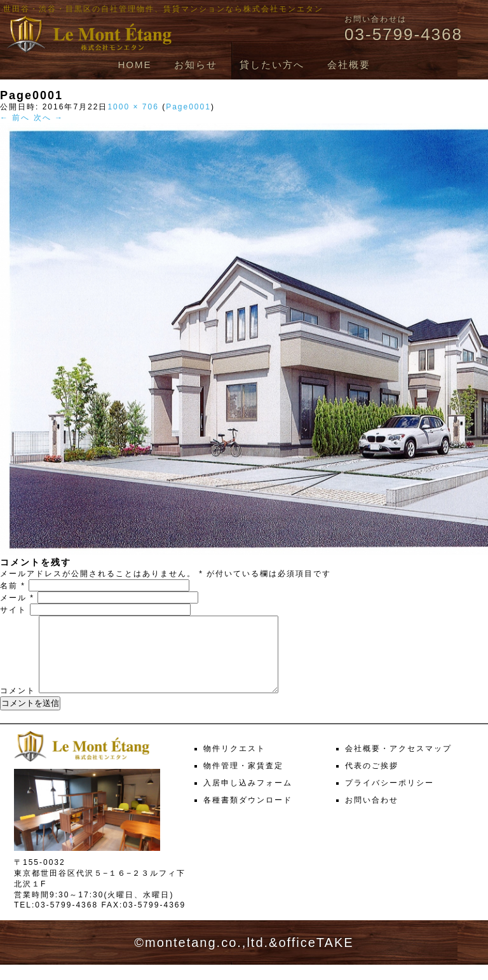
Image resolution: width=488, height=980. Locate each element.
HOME (134, 65)
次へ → (49, 118)
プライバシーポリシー (390, 798)
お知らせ (196, 65)
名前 (13, 586)
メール (17, 598)
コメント (18, 706)
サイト (13, 610)
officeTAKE (316, 958)
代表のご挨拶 (372, 781)
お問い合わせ (372, 815)
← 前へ (15, 118)
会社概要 (349, 65)
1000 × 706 (133, 107)
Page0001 (188, 107)
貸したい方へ (272, 65)
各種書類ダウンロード (248, 815)
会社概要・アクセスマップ (398, 764)
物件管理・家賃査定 (243, 781)
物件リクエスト (234, 764)
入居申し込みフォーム (248, 798)
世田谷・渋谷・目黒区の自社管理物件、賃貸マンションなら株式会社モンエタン (163, 9)
